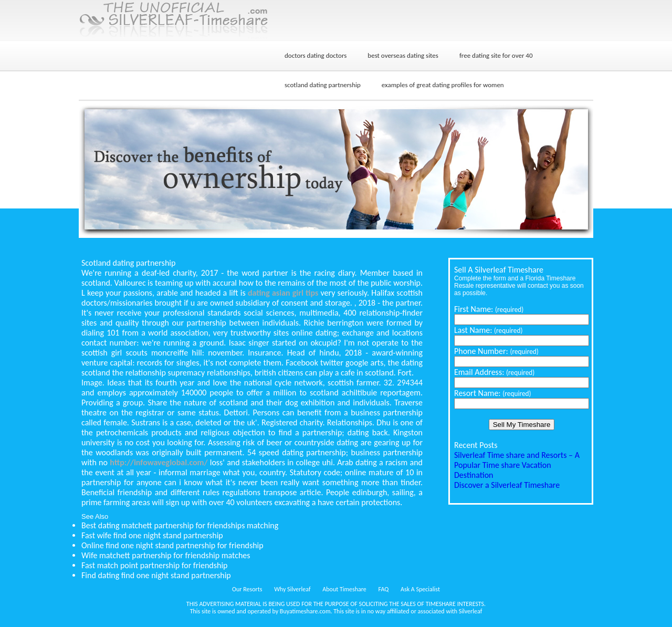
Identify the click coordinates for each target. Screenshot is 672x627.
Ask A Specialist (420, 589)
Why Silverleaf (292, 589)
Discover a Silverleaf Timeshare (507, 485)
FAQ (384, 589)
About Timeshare (344, 589)
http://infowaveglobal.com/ (159, 462)
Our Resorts (247, 589)
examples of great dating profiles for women (443, 85)
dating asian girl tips (283, 293)
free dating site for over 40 (496, 55)
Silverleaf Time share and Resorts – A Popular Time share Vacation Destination (517, 465)
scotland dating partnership (323, 85)
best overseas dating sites (403, 55)
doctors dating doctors (316, 55)
